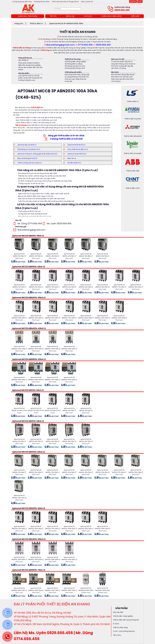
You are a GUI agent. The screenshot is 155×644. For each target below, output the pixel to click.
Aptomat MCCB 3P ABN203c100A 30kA (66, 23)
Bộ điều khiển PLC (74, 163)
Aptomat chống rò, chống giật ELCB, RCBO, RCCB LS (37, 154)
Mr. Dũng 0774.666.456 (30, 224)
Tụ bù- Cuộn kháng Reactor (124, 631)
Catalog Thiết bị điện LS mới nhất (66, 139)
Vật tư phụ (117, 635)
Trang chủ (19, 23)
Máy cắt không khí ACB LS (27, 158)
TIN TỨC (53, 16)
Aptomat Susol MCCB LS (77, 154)
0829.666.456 (122, 10)
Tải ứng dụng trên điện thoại (22, 2)
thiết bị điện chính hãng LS (62, 204)
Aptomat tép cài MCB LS (27, 145)
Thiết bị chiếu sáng (120, 627)
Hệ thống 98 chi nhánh (42, 2)
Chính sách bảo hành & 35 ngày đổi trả (65, 2)
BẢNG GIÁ (70, 16)
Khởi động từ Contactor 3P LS (29, 149)
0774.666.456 (85, 45)
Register (133, 2)
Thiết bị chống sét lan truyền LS (30, 163)
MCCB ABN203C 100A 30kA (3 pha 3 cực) (73, 170)
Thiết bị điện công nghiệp (123, 616)
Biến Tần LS (72, 158)
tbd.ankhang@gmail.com (60, 45)
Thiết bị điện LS (36, 23)
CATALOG (88, 16)
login (140, 2)
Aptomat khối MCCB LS (76, 145)
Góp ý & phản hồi (87, 2)
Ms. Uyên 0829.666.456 (59, 224)
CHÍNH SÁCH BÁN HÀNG (111, 16)
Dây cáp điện (118, 612)
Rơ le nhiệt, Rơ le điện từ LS (78, 149)
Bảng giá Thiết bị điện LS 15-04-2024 (66, 136)
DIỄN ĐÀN (135, 16)
